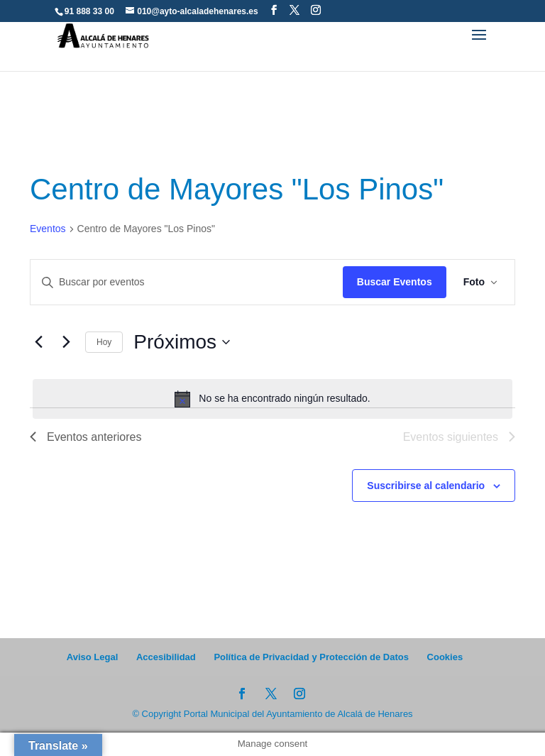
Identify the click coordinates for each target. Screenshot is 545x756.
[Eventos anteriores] (38, 342)
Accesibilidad (166, 657)
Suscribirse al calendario (426, 486)
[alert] (272, 399)
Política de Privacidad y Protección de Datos (311, 657)
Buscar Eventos (395, 282)
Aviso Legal (92, 657)
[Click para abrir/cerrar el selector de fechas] (182, 342)
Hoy (104, 342)
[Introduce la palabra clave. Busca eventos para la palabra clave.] (187, 282)
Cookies (445, 657)
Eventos (48, 229)
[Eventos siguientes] (66, 342)
